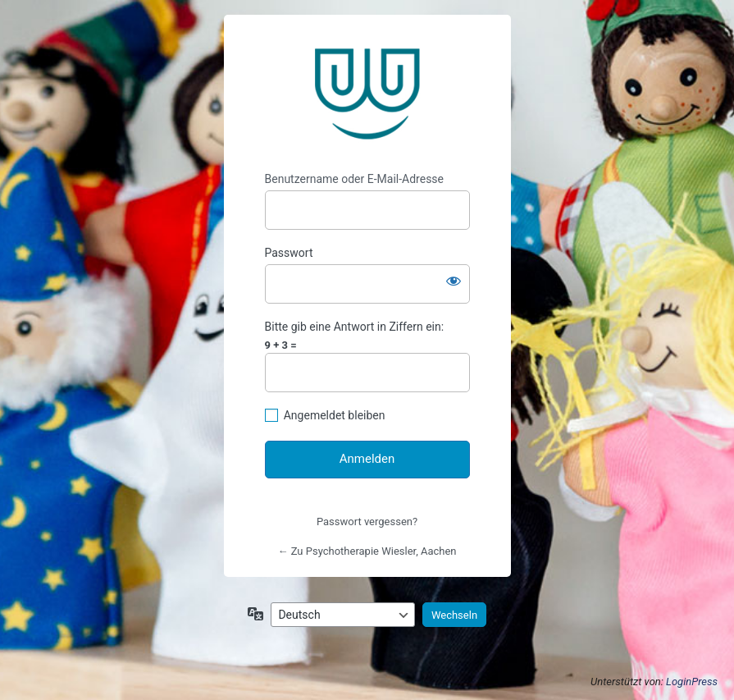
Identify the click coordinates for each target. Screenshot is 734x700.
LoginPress (692, 682)
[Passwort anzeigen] (454, 281)
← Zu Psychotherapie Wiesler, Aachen (367, 551)
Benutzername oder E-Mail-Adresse (355, 179)
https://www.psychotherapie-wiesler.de (367, 94)
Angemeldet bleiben (335, 415)
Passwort (289, 253)
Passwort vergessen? (367, 522)
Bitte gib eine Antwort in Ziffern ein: (355, 327)
